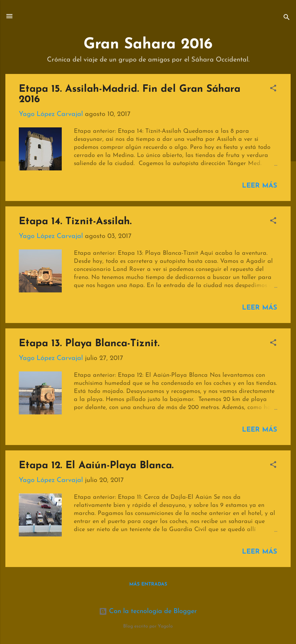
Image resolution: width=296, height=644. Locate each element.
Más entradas (148, 584)
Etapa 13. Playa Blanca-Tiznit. (89, 344)
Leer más (260, 186)
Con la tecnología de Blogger (148, 611)
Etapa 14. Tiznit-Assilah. (75, 222)
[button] (273, 89)
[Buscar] (287, 18)
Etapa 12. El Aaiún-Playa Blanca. (96, 466)
